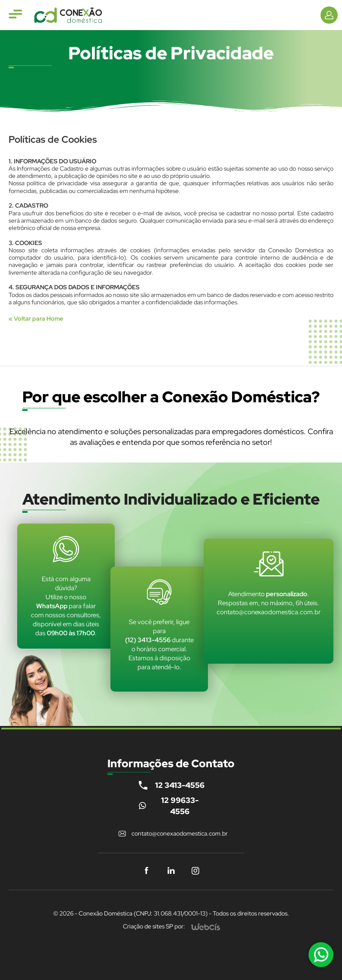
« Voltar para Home (36, 318)
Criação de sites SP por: (154, 926)
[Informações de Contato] (329, 15)
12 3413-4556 (180, 785)
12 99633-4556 (180, 805)
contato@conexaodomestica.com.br (180, 833)
